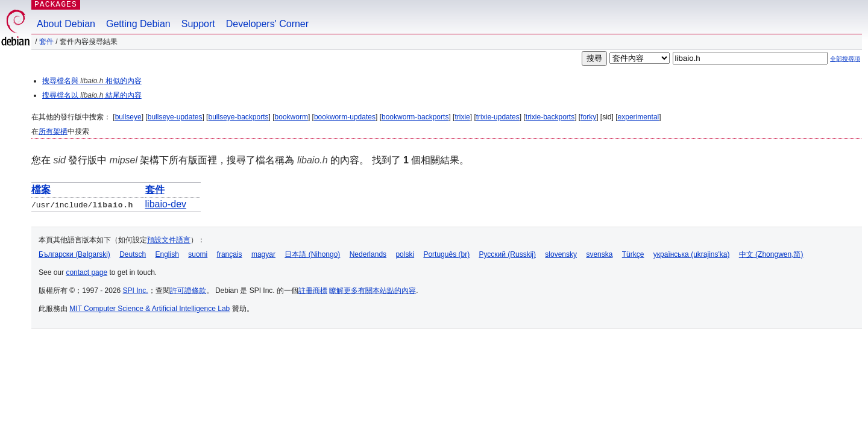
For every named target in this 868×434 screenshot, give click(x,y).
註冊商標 (313, 291)
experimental (639, 117)
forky (588, 117)
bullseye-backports (238, 117)
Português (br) (446, 254)
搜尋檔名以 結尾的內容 (92, 95)
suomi (198, 254)
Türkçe (633, 254)
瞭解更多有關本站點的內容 (373, 291)
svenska (599, 254)
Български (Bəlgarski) (74, 254)
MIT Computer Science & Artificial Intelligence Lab (149, 309)
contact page (86, 272)
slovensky (561, 254)
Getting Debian (138, 24)
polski (405, 254)
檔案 (41, 190)
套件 (46, 42)
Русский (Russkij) (507, 254)
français (230, 254)
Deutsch (133, 254)
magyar (263, 254)
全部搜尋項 (845, 59)
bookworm (291, 117)
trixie (462, 117)
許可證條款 (188, 291)
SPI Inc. (136, 291)
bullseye (128, 117)
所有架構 (53, 131)
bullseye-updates (175, 117)
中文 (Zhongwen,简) (771, 254)
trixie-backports (550, 117)
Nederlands (368, 254)
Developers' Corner (267, 24)
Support (198, 24)
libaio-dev (166, 204)
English (167, 254)
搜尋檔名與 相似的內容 (92, 81)
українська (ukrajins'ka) (692, 254)
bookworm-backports (415, 117)
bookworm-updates (345, 117)
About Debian (66, 24)
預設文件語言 (169, 240)
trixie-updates (498, 117)
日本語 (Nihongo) (312, 254)
